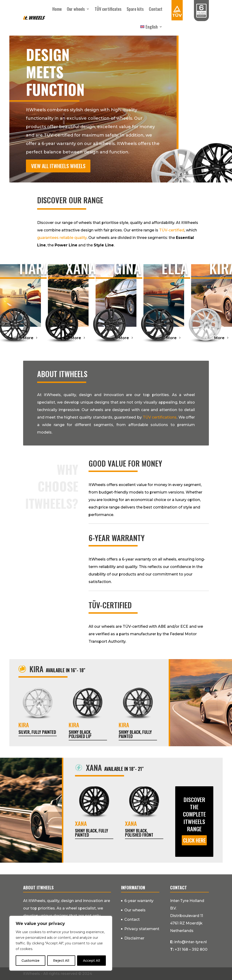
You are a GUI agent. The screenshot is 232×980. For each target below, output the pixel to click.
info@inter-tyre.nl (191, 942)
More (28, 338)
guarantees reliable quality (62, 238)
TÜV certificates (108, 9)
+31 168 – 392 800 (191, 949)
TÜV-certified (172, 230)
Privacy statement (142, 929)
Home (57, 9)
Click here (194, 840)
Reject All (61, 961)
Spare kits (135, 9)
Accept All (91, 961)
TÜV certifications (160, 417)
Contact (156, 9)
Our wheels (76, 9)
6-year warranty (139, 901)
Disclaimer (134, 938)
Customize (30, 961)
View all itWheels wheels (58, 166)
